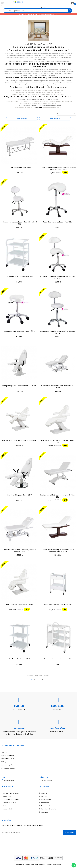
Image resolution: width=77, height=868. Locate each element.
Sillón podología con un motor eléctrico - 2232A (19, 386)
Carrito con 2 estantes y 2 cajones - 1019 (58, 604)
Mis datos (43, 796)
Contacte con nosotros (10, 793)
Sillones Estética (55, 119)
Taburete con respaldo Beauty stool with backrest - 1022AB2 (58, 278)
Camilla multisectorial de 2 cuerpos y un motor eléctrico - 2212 (19, 551)
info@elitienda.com (8, 768)
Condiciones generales (11, 800)
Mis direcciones (45, 800)
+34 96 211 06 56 (59, 732)
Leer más (38, 108)
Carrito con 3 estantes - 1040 (19, 659)
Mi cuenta (43, 793)
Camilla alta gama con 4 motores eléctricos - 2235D (58, 441)
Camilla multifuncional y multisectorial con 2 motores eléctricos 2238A (58, 551)
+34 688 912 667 (46, 781)
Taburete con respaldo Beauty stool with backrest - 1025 (19, 223)
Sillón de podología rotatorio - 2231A (19, 495)
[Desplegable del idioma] (42, 11)
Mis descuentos (45, 806)
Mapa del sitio (7, 809)
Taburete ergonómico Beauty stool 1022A (58, 222)
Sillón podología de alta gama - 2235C (19, 604)
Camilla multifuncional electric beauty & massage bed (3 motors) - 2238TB (58, 168)
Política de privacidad (10, 806)
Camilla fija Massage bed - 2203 (19, 167)
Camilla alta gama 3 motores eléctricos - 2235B (19, 440)
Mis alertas (44, 812)
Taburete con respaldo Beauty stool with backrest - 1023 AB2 (58, 332)
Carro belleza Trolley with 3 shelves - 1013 (19, 276)
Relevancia (67, 114)
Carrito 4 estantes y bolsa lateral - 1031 (58, 659)
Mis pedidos (44, 803)
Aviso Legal (6, 796)
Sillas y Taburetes (22, 119)
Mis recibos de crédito (48, 809)
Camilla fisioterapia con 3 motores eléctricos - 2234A (58, 387)
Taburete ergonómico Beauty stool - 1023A (19, 331)
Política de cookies (9, 803)
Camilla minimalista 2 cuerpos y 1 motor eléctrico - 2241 (58, 496)
